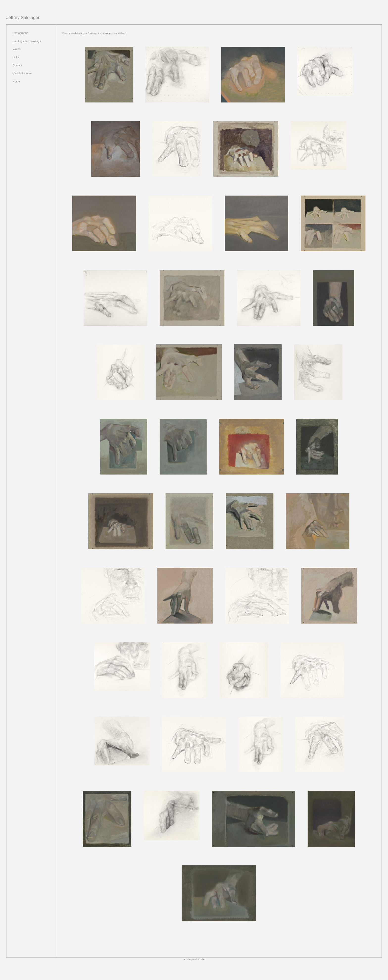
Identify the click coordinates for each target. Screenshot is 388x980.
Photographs (20, 33)
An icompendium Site (194, 959)
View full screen (22, 73)
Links (16, 57)
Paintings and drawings (27, 41)
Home (16, 81)
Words (17, 49)
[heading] (23, 18)
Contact (17, 65)
